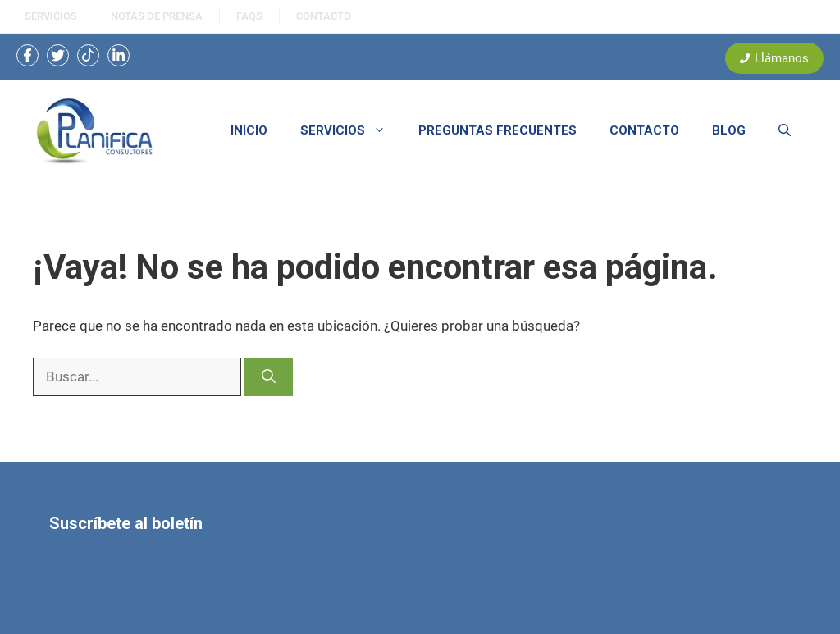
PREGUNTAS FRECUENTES (498, 130)
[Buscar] (269, 377)
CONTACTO (644, 130)
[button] (785, 130)
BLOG (729, 130)
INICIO (249, 130)
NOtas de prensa (157, 16)
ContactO (324, 16)
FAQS (249, 16)
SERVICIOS (51, 16)
